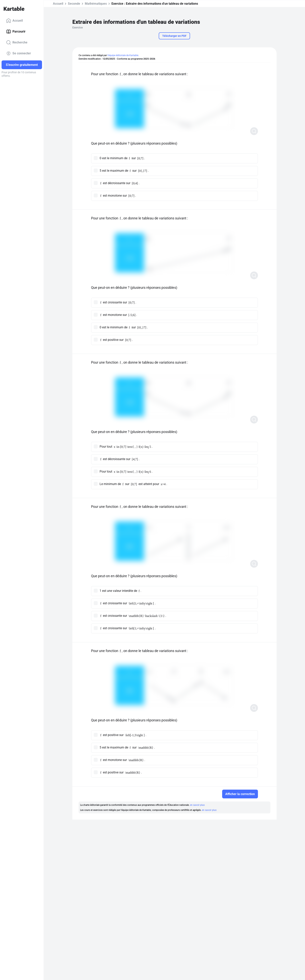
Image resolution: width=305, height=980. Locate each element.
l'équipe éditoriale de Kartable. (123, 55)
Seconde (74, 4)
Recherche (17, 42)
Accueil (14, 21)
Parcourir (16, 32)
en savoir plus (197, 805)
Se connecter (19, 53)
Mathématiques (96, 4)
